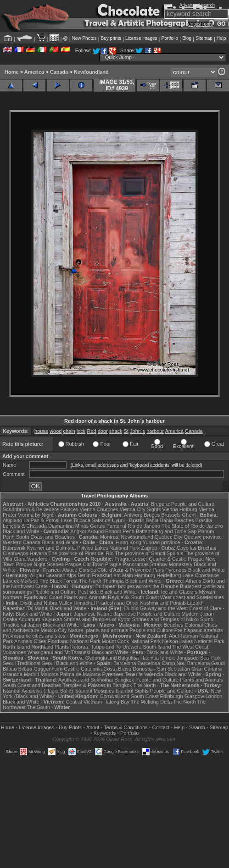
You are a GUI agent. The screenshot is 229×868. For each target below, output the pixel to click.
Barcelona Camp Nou (162, 663)
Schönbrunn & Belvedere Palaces (41, 509)
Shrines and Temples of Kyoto (97, 619)
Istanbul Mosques (94, 691)
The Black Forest (59, 581)
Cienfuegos (16, 553)
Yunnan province (162, 542)
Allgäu (37, 575)
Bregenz (160, 504)
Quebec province (203, 537)
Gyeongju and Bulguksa (112, 658)
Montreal (110, 537)
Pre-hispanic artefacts (199, 630)
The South (38, 707)
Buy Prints (70, 727)
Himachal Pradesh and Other (106, 603)
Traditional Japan (22, 625)
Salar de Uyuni (108, 520)
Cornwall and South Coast (129, 696)
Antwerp (133, 515)
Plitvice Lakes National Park (108, 548)
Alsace (70, 570)
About (93, 727)
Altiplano (12, 520)
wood (56, 431)
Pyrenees (176, 570)
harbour (155, 431)
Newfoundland (91, 72)
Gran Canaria (207, 669)
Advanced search (197, 5)
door (103, 431)
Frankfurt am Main (113, 575)
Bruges (152, 515)
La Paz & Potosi (41, 520)
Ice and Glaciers (179, 592)
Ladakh (195, 603)
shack (116, 431)
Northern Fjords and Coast (33, 597)
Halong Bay (116, 702)
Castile (72, 669)
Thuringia (113, 581)
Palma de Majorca (81, 674)
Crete (42, 586)
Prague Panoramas (127, 564)
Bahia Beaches (177, 520)
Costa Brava (118, 669)
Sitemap (204, 38)
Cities (40, 641)
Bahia (152, 520)
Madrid (32, 674)
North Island (16, 647)
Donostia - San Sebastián (161, 669)
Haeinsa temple (158, 658)
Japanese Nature (93, 614)
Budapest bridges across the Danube (137, 586)
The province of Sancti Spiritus (149, 553)
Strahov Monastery (171, 564)
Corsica (87, 570)
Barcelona (125, 663)
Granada (13, 674)
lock (81, 431)
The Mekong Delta (151, 702)
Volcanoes (14, 652)
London (214, 696)
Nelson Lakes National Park (193, 641)
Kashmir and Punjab (163, 603)
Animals (23, 641)
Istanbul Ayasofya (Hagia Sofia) (38, 691)
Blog (187, 38)
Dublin (131, 608)
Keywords (105, 733)
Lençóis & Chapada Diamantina (38, 526)
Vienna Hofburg (180, 509)
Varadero (37, 559)
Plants (62, 647)
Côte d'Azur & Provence (124, 570)
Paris (158, 570)
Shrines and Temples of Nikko (165, 619)
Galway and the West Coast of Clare (181, 608)
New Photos (84, 38)
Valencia (154, 674)
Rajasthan (14, 608)
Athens (193, 581)
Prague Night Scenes (40, 564)
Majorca (50, 674)
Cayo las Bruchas (196, 548)
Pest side (88, 592)
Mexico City (54, 630)
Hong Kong (129, 542)
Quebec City (169, 537)
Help (221, 38)
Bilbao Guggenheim (41, 669)
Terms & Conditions (126, 727)
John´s (137, 431)
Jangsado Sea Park (199, 658)
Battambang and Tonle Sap (166, 531)
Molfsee (30, 581)
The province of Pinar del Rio (81, 553)
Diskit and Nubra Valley (46, 603)
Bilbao (10, 669)
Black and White (21, 531)
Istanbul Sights (132, 691)
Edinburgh (172, 696)
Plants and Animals (85, 597)
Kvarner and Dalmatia (51, 548)
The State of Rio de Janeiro (192, 526)
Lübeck (11, 581)
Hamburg (145, 575)
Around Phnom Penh (111, 531)
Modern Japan (198, 614)
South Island (157, 647)
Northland (42, 647)
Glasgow (194, 696)
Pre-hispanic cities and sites (34, 636)
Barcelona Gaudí (206, 663)
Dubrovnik (14, 548)
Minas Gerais (90, 526)
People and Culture (193, 504)
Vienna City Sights (140, 509)
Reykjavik (119, 597)
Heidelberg (169, 575)
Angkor (78, 531)
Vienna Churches (99, 509)
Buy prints (111, 38)
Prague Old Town (84, 564)
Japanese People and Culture (147, 614)
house (41, 431)
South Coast (145, 597)
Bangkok (124, 680)
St (126, 431)
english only (200, 24)
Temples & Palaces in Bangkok (98, 685)
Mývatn (207, 592)
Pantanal (116, 526)
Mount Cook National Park (131, 641)
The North (90, 581)
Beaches (174, 625)
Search (197, 727)
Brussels (171, 515)
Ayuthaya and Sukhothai (86, 680)
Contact (161, 727)
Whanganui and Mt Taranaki (59, 652)
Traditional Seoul (36, 663)
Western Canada (22, 542)
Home (12, 72)
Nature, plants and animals (98, 630)
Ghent (189, 515)
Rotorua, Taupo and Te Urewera (106, 647)
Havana (39, 553)
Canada (59, 72)
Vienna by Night (36, 515)
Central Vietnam (84, 702)
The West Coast (190, 647)
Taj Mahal (37, 608)
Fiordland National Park (74, 641)
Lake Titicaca (76, 520)
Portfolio (170, 38)
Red (91, 431)
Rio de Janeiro (144, 526)
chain (69, 431)
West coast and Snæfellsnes (192, 597)
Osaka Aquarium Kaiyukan (33, 619)
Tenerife (134, 674)
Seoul (9, 663)
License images (141, 38)
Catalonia (91, 669)
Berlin (84, 575)
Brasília (204, 520)
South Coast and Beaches (45, 537)
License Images (36, 727)
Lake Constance (201, 575)
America (34, 72)
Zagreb (149, 548)
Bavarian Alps (61, 575)
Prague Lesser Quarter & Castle (151, 559)
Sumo (207, 619)
